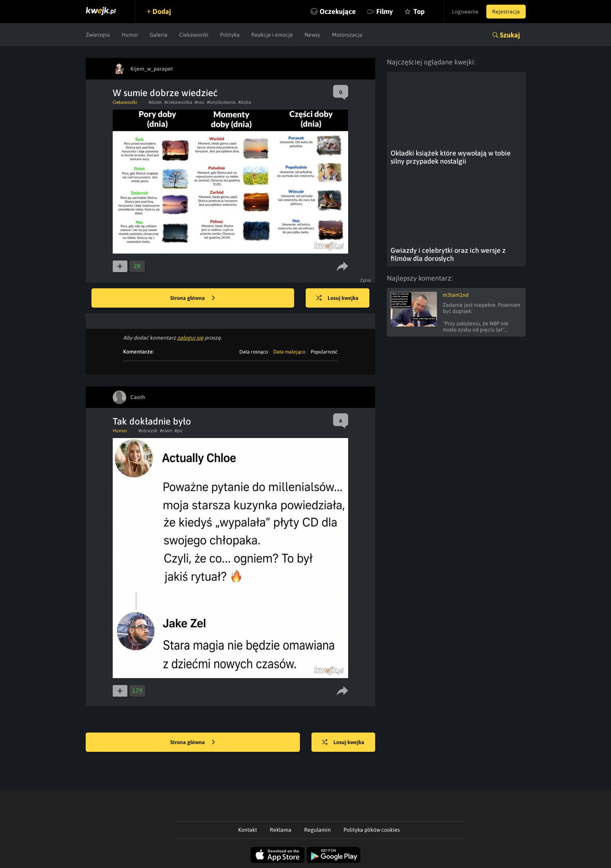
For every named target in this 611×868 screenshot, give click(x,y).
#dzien (155, 102)
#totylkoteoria (221, 102)
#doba (245, 102)
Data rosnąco (254, 352)
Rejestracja (506, 12)
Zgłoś (366, 280)
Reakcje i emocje (272, 35)
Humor (130, 35)
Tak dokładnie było (152, 421)
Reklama (281, 830)
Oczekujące (338, 11)
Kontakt (248, 830)
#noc (200, 102)
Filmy (385, 11)
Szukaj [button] (510, 35)
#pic (179, 431)
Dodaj (162, 11)
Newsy (312, 35)
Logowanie (465, 12)
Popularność (324, 352)
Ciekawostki (194, 35)
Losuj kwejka (337, 298)
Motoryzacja (347, 35)
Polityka (230, 35)
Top (419, 11)
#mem (166, 431)
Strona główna (193, 298)
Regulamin (317, 830)
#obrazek (148, 431)
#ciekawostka (178, 102)
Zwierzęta (98, 35)
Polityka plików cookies (372, 830)
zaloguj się (190, 338)
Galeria (159, 35)
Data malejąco (289, 352)
